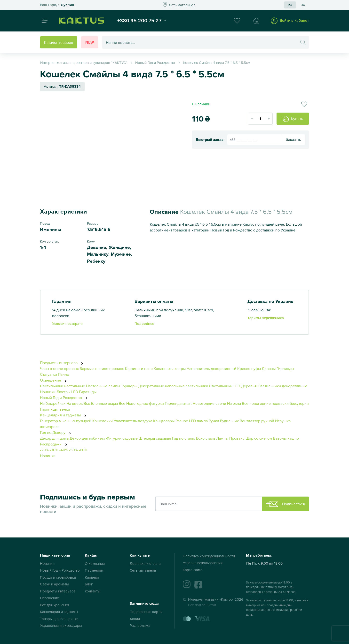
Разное (182, 421)
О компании (95, 563)
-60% (83, 450)
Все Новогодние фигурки (141, 403)
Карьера (92, 577)
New (90, 42)
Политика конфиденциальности (209, 556)
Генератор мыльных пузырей (66, 421)
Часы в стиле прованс (59, 368)
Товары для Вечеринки (59, 619)
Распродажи (55, 444)
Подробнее (144, 324)
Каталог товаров (59, 42)
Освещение (55, 380)
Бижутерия (299, 403)
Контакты (93, 591)
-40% (64, 450)
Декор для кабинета (87, 438)
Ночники (48, 392)
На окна (234, 403)
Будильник (229, 421)
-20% (44, 450)
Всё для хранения (55, 605)
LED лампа (198, 421)
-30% (54, 450)
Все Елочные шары (101, 403)
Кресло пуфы (249, 368)
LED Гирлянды (84, 392)
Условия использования (203, 563)
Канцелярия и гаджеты (64, 415)
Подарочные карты (146, 612)
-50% (73, 450)
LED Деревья (245, 386)
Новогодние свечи (209, 403)
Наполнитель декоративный (211, 368)
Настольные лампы (103, 386)
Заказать (293, 140)
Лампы (222, 438)
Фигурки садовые (122, 438)
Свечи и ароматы (54, 584)
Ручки (214, 421)
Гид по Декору (57, 432)
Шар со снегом (259, 438)
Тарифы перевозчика (266, 318)
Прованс (237, 438)
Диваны (269, 368)
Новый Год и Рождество (65, 398)
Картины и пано (139, 368)
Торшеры (129, 386)
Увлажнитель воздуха (133, 421)
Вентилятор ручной (257, 421)
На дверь (75, 403)
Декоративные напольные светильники (173, 386)
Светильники (221, 386)
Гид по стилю (184, 438)
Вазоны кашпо (286, 438)
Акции (135, 619)
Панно (63, 374)
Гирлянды (285, 368)
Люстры (63, 392)
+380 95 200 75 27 (139, 20)
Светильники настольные (63, 386)
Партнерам (94, 570)
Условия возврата (67, 324)
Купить (293, 119)
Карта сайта (193, 570)
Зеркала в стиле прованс (102, 368)
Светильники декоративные (282, 386)
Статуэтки (48, 374)
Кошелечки (103, 421)
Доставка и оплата (145, 563)
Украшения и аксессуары (61, 625)
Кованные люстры (170, 368)
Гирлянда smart (178, 403)
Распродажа (140, 625)
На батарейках (53, 403)
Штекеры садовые (155, 438)
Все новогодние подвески (265, 403)
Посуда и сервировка (58, 577)
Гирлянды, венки (55, 409)
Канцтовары (164, 421)
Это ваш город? (57, 5)
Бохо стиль (206, 438)
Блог (89, 584)
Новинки (48, 456)
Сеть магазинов (143, 570)
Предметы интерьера (63, 363)
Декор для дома (54, 438)
